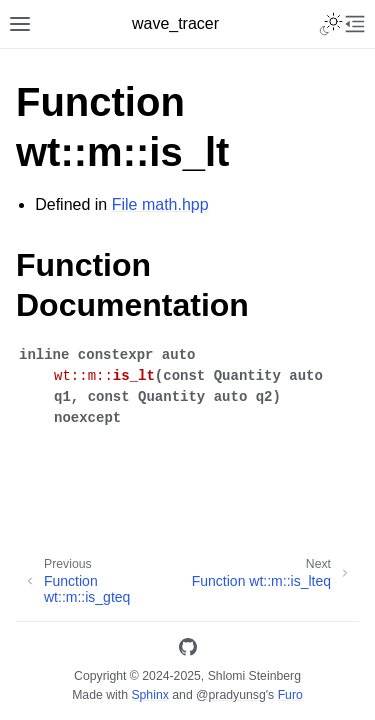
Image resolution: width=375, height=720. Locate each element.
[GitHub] (188, 650)
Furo (290, 695)
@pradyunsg (231, 695)
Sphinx (149, 695)
